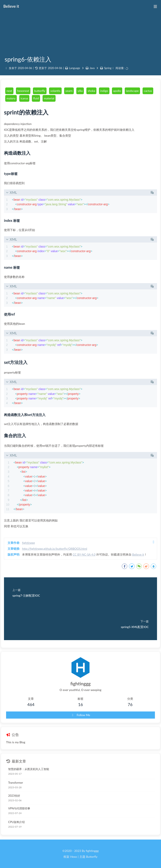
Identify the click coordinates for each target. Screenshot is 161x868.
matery (11, 98)
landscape (132, 91)
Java (92, 68)
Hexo (74, 857)
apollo (117, 91)
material (49, 98)
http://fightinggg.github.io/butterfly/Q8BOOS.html (55, 549)
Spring (108, 68)
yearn (69, 91)
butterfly (40, 91)
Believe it (138, 554)
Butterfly (92, 857)
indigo (104, 91)
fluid (36, 98)
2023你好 (14, 796)
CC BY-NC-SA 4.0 (84, 554)
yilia (80, 91)
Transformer (16, 783)
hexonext (23, 91)
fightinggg (28, 543)
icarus (24, 98)
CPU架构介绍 (16, 822)
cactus (148, 91)
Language (75, 68)
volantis (55, 91)
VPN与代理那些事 (19, 808)
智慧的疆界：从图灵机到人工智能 (29, 769)
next (9, 91)
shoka (91, 91)
